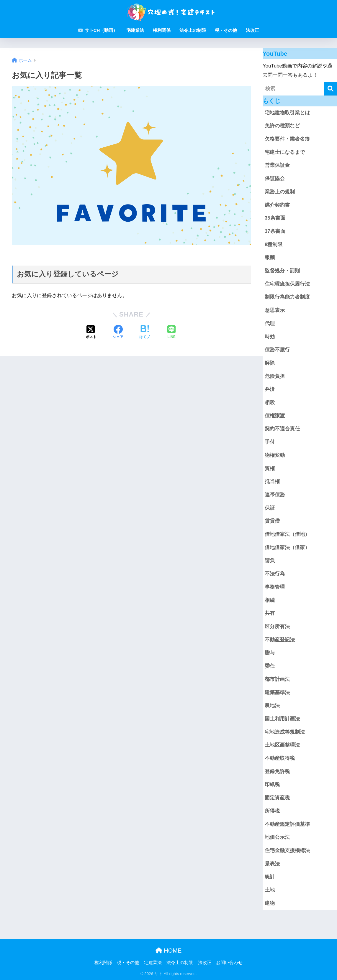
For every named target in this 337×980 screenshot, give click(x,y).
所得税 (272, 811)
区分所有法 (277, 626)
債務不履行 (277, 350)
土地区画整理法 (282, 745)
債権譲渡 (275, 416)
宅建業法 (135, 30)
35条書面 (275, 218)
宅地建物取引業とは (287, 113)
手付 (270, 442)
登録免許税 (277, 771)
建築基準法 (277, 692)
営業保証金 (277, 165)
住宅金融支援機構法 (287, 850)
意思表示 (275, 310)
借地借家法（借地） (287, 534)
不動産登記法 (280, 640)
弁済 (270, 389)
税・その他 (226, 30)
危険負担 (275, 376)
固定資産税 (277, 798)
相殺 (270, 402)
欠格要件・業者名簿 (287, 139)
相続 (270, 600)
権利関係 (162, 30)
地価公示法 (277, 837)
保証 (270, 508)
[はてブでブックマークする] (145, 332)
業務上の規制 (280, 192)
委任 (270, 666)
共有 (270, 613)
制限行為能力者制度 (287, 297)
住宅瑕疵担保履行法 (287, 284)
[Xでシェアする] (91, 332)
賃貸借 (272, 521)
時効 (270, 337)
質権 (270, 468)
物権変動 (275, 455)
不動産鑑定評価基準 (287, 824)
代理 (270, 323)
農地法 (272, 705)
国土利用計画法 (282, 719)
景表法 (272, 864)
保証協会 (275, 178)
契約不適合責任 (282, 429)
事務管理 (275, 587)
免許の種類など (282, 126)
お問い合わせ (229, 963)
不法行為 (275, 574)
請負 (270, 560)
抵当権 (272, 481)
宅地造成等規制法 (285, 732)
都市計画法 (277, 679)
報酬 (270, 257)
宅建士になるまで (285, 152)
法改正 (252, 30)
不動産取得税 (280, 758)
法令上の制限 (193, 30)
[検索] (330, 89)
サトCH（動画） (98, 30)
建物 (270, 903)
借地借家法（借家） (287, 547)
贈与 (270, 653)
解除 (270, 363)
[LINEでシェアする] (171, 332)
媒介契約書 (277, 205)
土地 (270, 890)
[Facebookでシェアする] (118, 332)
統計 (270, 877)
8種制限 (274, 244)
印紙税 (272, 784)
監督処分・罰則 (282, 271)
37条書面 (275, 231)
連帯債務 (275, 495)
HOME (169, 951)
